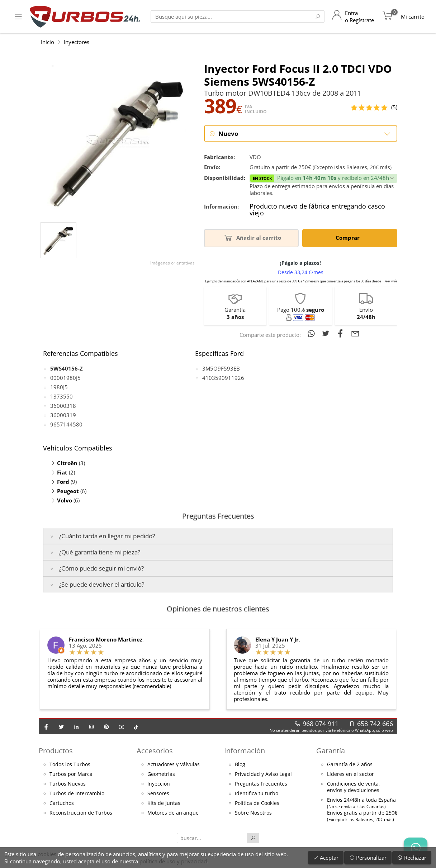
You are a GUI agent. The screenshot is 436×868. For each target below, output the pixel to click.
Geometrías (161, 774)
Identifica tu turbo (257, 794)
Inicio (48, 42)
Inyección (159, 784)
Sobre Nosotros (253, 813)
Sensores (158, 794)
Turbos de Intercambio (77, 794)
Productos (56, 751)
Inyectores (77, 42)
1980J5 (59, 387)
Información (245, 751)
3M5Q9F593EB (221, 369)
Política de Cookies (257, 803)
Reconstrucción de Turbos (81, 813)
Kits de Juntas (164, 803)
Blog (240, 765)
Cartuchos (62, 803)
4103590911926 (223, 378)
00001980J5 (65, 378)
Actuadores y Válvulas (174, 765)
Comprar (349, 238)
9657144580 (66, 425)
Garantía (331, 751)
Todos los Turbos (70, 765)
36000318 (63, 406)
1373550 (61, 397)
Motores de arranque (173, 813)
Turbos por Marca (71, 774)
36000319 (63, 415)
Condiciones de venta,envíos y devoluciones (354, 787)
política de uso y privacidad (173, 861)
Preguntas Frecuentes (261, 784)
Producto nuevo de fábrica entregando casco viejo (317, 210)
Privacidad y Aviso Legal (263, 774)
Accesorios (155, 751)
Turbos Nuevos (68, 784)
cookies (47, 854)
